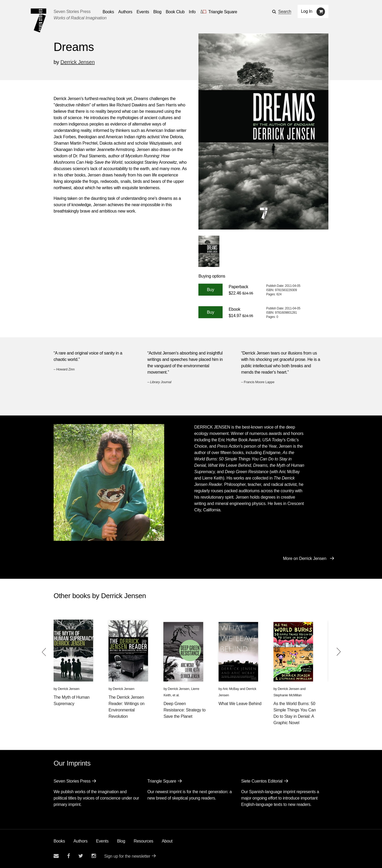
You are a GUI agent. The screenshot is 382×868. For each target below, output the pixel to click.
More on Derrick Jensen (305, 558)
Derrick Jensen (78, 62)
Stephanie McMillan (288, 695)
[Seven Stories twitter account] (81, 856)
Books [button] (108, 12)
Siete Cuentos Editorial (262, 781)
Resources (144, 841)
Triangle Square (162, 781)
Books (59, 841)
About (167, 841)
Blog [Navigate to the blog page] (157, 12)
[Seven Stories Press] (38, 20)
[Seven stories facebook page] (69, 856)
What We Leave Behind (240, 704)
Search (285, 12)
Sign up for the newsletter (127, 856)
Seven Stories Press (72, 12)
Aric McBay (231, 689)
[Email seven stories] (56, 856)
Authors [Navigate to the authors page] (125, 12)
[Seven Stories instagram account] (94, 856)
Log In (307, 11)
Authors (81, 841)
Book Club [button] (175, 12)
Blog (121, 841)
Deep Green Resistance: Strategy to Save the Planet (185, 710)
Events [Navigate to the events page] (143, 12)
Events (102, 841)
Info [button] (192, 12)
